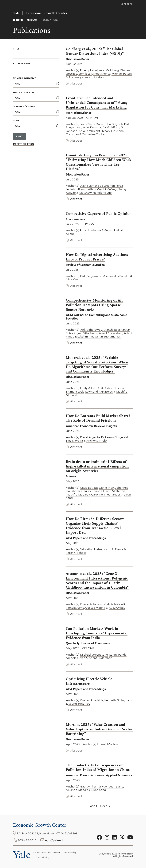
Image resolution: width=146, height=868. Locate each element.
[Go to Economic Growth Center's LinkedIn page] (114, 837)
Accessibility (70, 852)
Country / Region (24, 106)
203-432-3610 (27, 840)
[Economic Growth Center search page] (127, 4)
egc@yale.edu (55, 840)
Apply (19, 136)
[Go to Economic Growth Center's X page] (122, 837)
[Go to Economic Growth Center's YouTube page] (130, 837)
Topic (16, 120)
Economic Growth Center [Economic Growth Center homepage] (46, 13)
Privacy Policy (42, 857)
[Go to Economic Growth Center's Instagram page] (107, 837)
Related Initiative (24, 78)
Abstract (76, 83)
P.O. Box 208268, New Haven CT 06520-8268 (47, 833)
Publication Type (24, 92)
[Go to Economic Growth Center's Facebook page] (99, 837)
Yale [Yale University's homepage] (22, 855)
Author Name (22, 63)
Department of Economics (47, 852)
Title (16, 49)
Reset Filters (23, 144)
